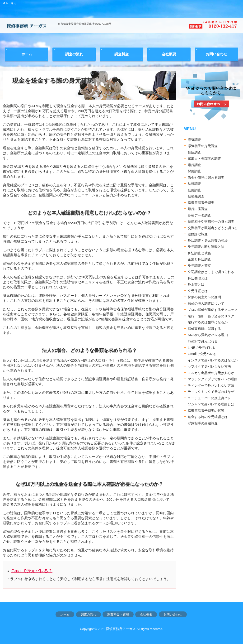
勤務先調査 (196, 196)
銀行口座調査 (198, 209)
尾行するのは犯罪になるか (208, 322)
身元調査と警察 (199, 266)
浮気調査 (194, 140)
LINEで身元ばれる (201, 348)
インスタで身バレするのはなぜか (213, 360)
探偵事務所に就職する (204, 329)
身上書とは (196, 284)
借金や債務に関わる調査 (206, 178)
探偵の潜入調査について (206, 303)
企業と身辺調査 (199, 259)
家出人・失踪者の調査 (204, 159)
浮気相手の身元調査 (203, 146)
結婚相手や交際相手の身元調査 (211, 221)
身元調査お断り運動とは (206, 247)
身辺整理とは (198, 278)
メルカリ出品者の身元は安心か (211, 373)
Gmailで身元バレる (202, 354)
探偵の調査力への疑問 (204, 297)
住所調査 (194, 152)
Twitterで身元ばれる (203, 341)
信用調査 (194, 190)
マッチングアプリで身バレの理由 (213, 379)
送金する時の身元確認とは (208, 417)
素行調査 (194, 165)
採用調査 (194, 171)
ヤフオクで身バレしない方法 (209, 366)
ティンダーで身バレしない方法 (211, 385)
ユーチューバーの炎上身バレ (209, 398)
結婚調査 (194, 184)
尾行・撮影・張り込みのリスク (211, 316)
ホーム (65, 614)
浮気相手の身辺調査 (203, 423)
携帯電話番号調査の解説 (206, 411)
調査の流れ (88, 614)
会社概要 (146, 614)
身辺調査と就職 (199, 253)
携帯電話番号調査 (201, 203)
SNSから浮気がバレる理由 (208, 335)
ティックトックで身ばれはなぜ (211, 392)
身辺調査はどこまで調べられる (211, 272)
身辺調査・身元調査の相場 (208, 240)
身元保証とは (198, 291)
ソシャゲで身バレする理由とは (211, 404)
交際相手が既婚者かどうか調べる (213, 228)
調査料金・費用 (118, 614)
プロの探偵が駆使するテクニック (213, 310)
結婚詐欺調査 (198, 234)
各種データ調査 (199, 215)
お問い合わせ (173, 614)
